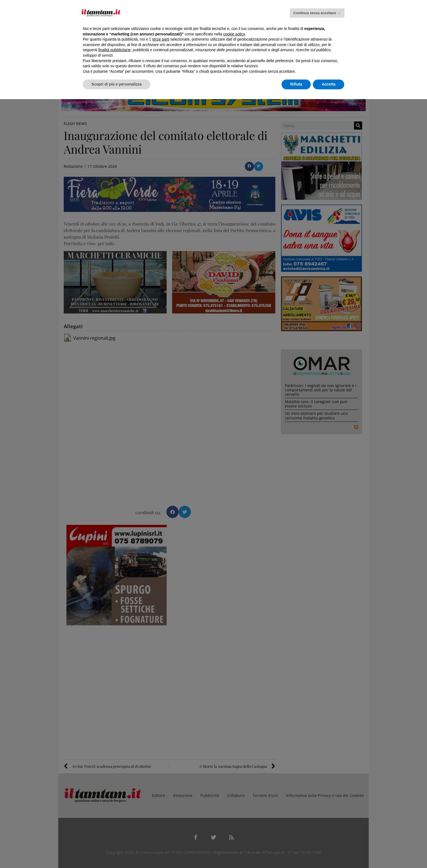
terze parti (161, 39)
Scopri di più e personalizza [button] (117, 84)
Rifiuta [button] (296, 84)
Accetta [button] (329, 84)
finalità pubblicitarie (115, 50)
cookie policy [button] (234, 34)
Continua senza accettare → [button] (317, 13)
